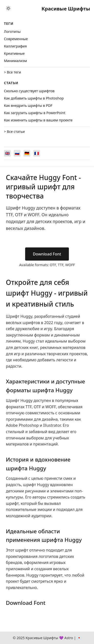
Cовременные (16, 39)
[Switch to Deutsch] (27, 153)
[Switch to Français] (37, 153)
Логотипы (12, 32)
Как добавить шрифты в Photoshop (34, 98)
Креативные (14, 53)
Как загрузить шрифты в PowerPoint (35, 113)
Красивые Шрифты (66, 9)
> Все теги (12, 72)
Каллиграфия (15, 46)
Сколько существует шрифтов (29, 91)
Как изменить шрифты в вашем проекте (38, 120)
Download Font (47, 254)
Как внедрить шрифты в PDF (28, 105)
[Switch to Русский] (17, 153)
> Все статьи (14, 132)
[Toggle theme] (8, 9)
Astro (69, 638)
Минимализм (15, 61)
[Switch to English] (7, 153)
